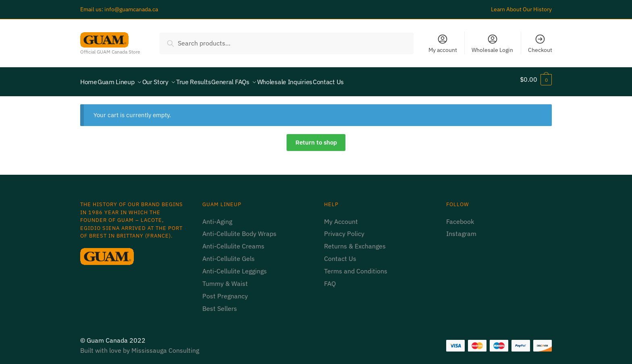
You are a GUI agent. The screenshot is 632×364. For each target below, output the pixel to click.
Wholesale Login (492, 43)
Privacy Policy (345, 229)
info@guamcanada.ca (131, 9)
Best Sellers (220, 304)
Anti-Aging (217, 217)
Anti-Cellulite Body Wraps (239, 229)
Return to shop (316, 138)
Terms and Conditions (356, 266)
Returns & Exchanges (355, 241)
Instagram (461, 229)
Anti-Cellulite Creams (233, 241)
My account (443, 43)
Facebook (460, 217)
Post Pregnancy (225, 291)
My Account (341, 217)
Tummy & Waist (225, 279)
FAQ (330, 279)
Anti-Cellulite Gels (229, 254)
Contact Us (340, 254)
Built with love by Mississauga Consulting (140, 345)
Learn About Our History (521, 9)
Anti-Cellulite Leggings (235, 266)
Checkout (540, 43)
